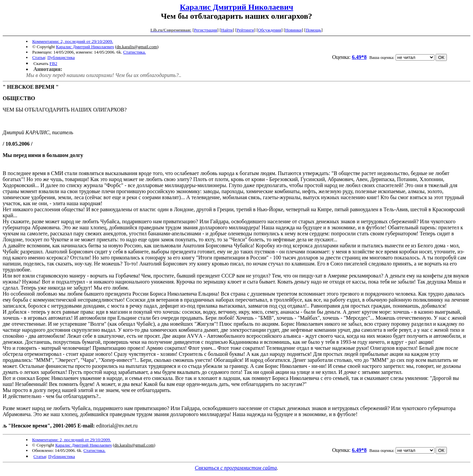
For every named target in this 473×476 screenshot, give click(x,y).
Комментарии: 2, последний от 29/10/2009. (73, 41)
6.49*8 (359, 57)
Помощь (313, 30)
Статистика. (135, 52)
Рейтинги (246, 30)
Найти (227, 30)
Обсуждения (269, 30)
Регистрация (206, 30)
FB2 (53, 63)
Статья (39, 57)
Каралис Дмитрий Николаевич (237, 7)
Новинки (293, 30)
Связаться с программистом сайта (236, 468)
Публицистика (61, 57)
